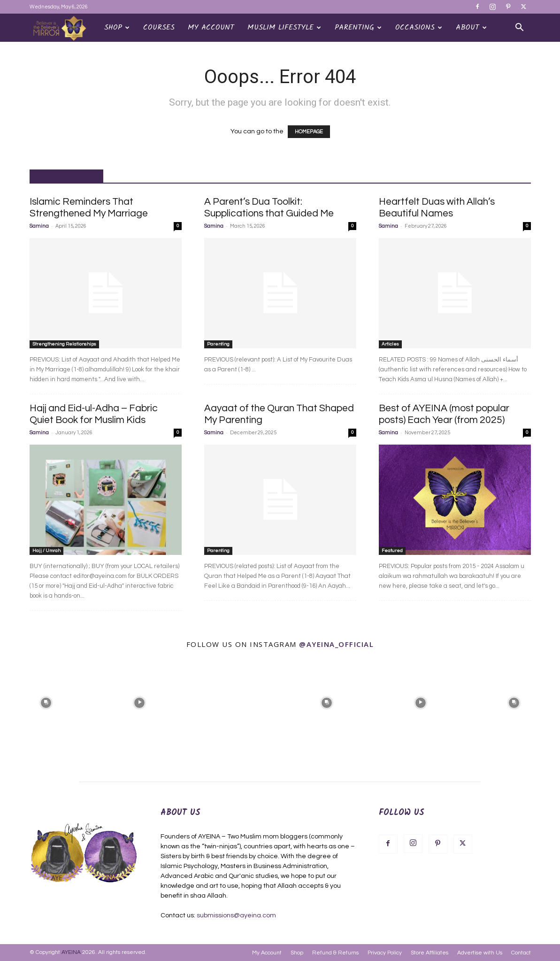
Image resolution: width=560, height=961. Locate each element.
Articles (390, 344)
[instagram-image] (46, 702)
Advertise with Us (480, 953)
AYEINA (71, 952)
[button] (520, 28)
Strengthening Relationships (64, 344)
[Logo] (64, 28)
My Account (211, 27)
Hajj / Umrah (46, 551)
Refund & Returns (335, 953)
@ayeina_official (336, 644)
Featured (392, 551)
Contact (521, 953)
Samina (39, 226)
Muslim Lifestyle (284, 27)
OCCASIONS (419, 27)
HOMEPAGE (309, 132)
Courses (159, 27)
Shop (117, 27)
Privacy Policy (385, 953)
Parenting (358, 27)
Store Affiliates (430, 953)
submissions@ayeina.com (236, 915)
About (471, 27)
